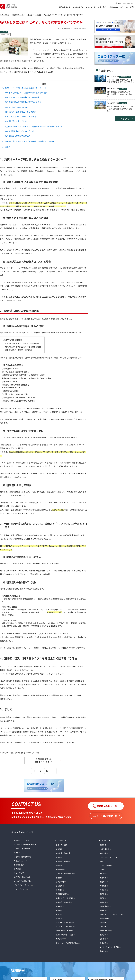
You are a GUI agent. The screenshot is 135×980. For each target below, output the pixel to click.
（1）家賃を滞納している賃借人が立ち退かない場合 (25, 93)
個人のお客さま (65, 7)
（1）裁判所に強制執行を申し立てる (19, 131)
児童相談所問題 (61, 894)
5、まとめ (6, 147)
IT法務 (102, 869)
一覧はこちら (124, 119)
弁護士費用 (102, 7)
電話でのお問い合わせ (22, 877)
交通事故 (59, 857)
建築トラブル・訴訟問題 (65, 898)
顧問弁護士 (104, 845)
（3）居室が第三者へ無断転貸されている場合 (23, 102)
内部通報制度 (105, 918)
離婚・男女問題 (61, 845)
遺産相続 (59, 878)
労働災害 (59, 865)
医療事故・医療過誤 (63, 902)
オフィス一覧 (91, 7)
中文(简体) (126, 3)
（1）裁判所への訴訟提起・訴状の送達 (20, 112)
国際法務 (103, 927)
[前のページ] (34, 771)
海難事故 (59, 910)
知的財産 (103, 894)
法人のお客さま (78, 7)
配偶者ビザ (60, 939)
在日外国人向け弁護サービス (66, 927)
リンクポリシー (20, 889)
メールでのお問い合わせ (23, 881)
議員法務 (103, 943)
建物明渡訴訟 (105, 906)
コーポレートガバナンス (108, 857)
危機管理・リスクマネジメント (111, 914)
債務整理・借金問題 (63, 861)
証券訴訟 (59, 906)
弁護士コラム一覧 (21, 861)
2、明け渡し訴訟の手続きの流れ (15, 107)
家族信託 (59, 914)
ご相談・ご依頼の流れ (22, 849)
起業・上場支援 (105, 865)
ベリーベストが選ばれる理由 (25, 845)
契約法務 (103, 853)
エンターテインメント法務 (109, 947)
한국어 (133, 3)
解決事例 (17, 869)
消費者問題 (60, 882)
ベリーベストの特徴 (127, 7)
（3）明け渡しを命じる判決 (15, 121)
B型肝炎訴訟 (60, 869)
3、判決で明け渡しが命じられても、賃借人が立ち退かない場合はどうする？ (33, 127)
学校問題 (59, 890)
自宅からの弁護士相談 (22, 857)
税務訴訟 (103, 882)
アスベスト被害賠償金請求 (65, 874)
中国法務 (103, 923)
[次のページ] (54, 771)
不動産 (102, 898)
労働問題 (59, 849)
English (120, 3)
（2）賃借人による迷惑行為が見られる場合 (22, 97)
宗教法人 (103, 951)
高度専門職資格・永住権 (65, 935)
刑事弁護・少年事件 (63, 853)
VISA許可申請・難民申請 (65, 931)
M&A (101, 861)
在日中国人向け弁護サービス (66, 923)
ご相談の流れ (113, 7)
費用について (19, 853)
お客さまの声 (19, 865)
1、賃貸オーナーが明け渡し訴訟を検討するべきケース (24, 88)
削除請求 (59, 886)
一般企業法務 (105, 849)
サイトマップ (19, 873)
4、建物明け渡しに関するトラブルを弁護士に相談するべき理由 (28, 141)
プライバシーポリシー (22, 885)
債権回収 (103, 910)
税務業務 (59, 918)
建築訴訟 (103, 902)
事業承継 (103, 935)
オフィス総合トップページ (22, 832)
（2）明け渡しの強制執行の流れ (17, 136)
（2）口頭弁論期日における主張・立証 (20, 117)
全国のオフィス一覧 (21, 840)
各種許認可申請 (105, 931)
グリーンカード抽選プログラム (67, 943)
